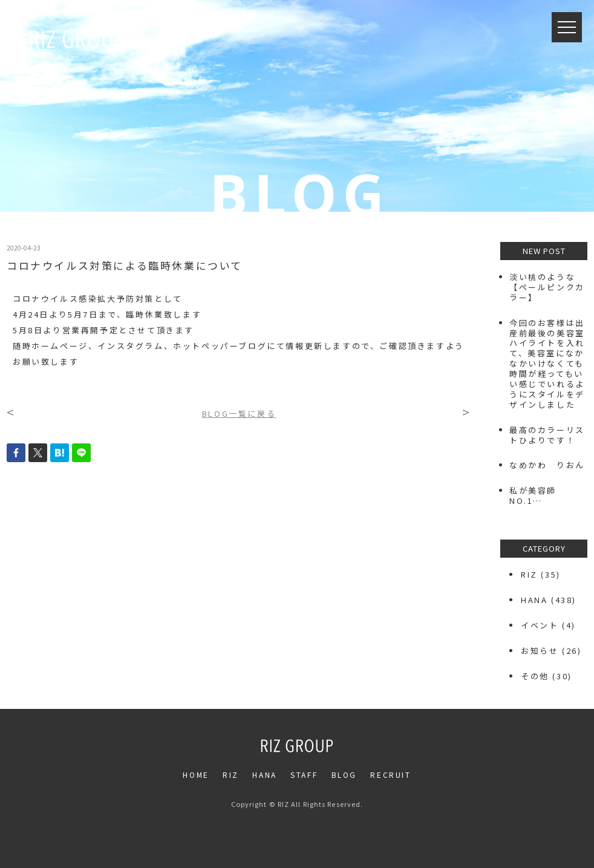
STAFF (304, 775)
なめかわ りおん (547, 465)
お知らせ (540, 651)
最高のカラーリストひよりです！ (547, 435)
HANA (534, 600)
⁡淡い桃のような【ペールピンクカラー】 (547, 287)
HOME (196, 775)
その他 (535, 676)
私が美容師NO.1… (533, 495)
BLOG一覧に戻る (239, 413)
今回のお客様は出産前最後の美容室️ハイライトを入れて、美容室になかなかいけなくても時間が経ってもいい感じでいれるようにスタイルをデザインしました (547, 364)
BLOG (344, 775)
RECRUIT (390, 775)
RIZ (529, 574)
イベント (540, 625)
